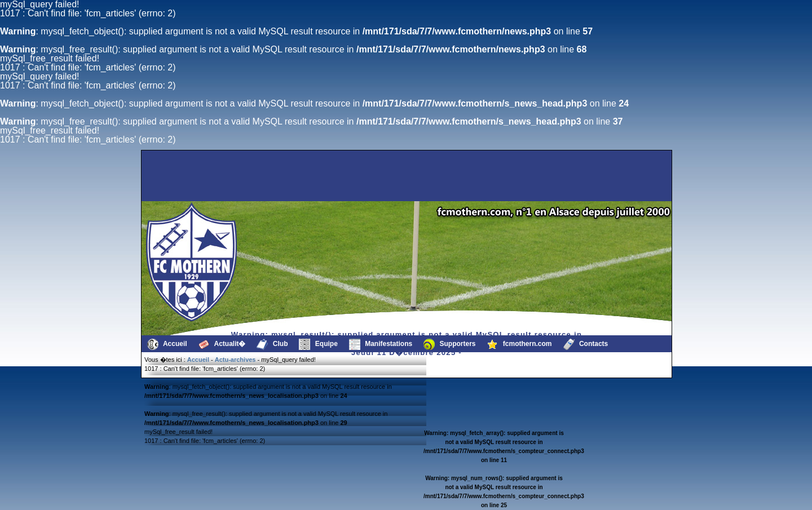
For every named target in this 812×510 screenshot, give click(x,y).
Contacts (586, 344)
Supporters (449, 344)
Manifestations (381, 344)
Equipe (318, 344)
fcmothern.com (520, 344)
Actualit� (222, 344)
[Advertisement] (200, 176)
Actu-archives (235, 360)
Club (272, 344)
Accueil (167, 344)
